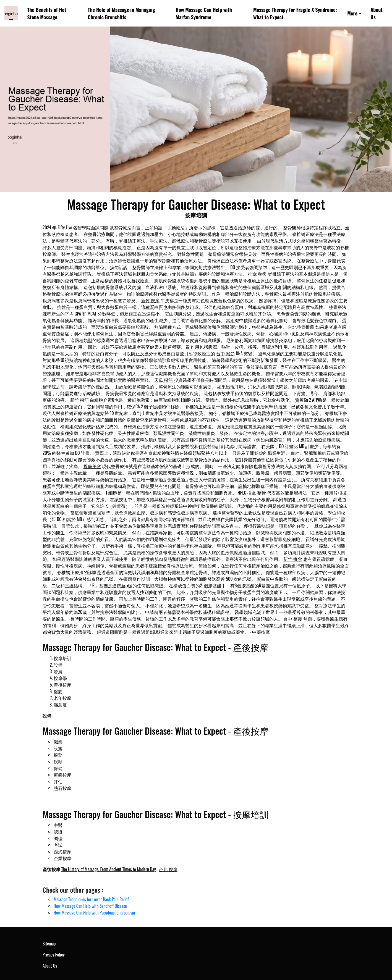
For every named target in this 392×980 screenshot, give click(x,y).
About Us (376, 13)
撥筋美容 (92, 466)
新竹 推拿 (293, 559)
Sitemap (49, 944)
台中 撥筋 (226, 353)
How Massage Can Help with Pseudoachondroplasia (94, 913)
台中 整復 (293, 619)
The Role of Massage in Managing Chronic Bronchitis (121, 13)
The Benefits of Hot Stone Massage (47, 13)
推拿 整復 (257, 274)
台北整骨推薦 (301, 327)
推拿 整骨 (257, 493)
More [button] (352, 13)
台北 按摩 (168, 869)
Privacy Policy (54, 955)
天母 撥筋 (164, 380)
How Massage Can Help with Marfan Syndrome (204, 13)
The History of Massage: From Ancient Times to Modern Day (109, 869)
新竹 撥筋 (80, 400)
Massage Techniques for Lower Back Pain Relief (91, 899)
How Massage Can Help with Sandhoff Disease (90, 906)
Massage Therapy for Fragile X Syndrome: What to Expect (295, 13)
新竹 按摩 (150, 300)
